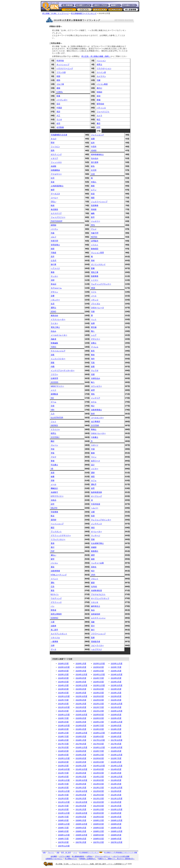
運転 (53, 583)
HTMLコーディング (59, 575)
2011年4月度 (116, 806)
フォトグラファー (58, 217)
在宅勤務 (60, 127)
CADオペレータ (97, 308)
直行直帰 (95, 162)
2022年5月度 (99, 700)
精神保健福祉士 (97, 154)
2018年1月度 (81, 740)
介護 (53, 622)
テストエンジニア (58, 351)
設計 (93, 465)
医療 (93, 638)
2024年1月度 (63, 685)
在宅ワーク (96, 461)
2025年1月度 (63, 674)
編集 (93, 213)
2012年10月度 (81, 791)
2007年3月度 (63, 842)
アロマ (54, 457)
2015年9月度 (81, 758)
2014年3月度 (63, 777)
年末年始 (60, 61)
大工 (58, 116)
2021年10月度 (64, 707)
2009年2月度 (81, 820)
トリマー (95, 280)
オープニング (96, 496)
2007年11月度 (64, 846)
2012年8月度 (116, 791)
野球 (53, 143)
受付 (93, 626)
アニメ (94, 229)
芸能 (93, 539)
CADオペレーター (98, 433)
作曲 (53, 233)
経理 (93, 390)
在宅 (58, 123)
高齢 (93, 622)
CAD (93, 174)
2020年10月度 (81, 715)
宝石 (58, 104)
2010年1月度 (99, 809)
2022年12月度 (64, 696)
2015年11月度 (64, 758)
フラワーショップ (98, 634)
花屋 (93, 374)
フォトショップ (97, 135)
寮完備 (94, 327)
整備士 (94, 429)
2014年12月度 (99, 766)
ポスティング (56, 154)
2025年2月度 (116, 671)
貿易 (93, 516)
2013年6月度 (81, 784)
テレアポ (95, 370)
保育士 (99, 64)
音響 (53, 296)
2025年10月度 (64, 667)
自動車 (54, 626)
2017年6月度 (81, 744)
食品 (93, 610)
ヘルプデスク (96, 649)
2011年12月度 (117, 798)
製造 (53, 590)
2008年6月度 (81, 839)
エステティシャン (98, 618)
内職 (53, 367)
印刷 (93, 312)
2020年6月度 (81, 718)
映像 (58, 96)
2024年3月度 (99, 682)
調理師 (54, 225)
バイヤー (95, 469)
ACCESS (54, 382)
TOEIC (54, 347)
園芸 (53, 528)
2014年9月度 (99, 769)
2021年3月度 (81, 711)
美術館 (94, 209)
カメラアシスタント (59, 634)
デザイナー (96, 339)
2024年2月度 (116, 682)
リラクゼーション (104, 68)
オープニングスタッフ (100, 598)
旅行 (93, 630)
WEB (93, 288)
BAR (93, 414)
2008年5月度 (99, 839)
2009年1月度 (99, 820)
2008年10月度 (81, 835)
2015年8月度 (99, 758)
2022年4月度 (116, 700)
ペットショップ (57, 524)
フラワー (54, 374)
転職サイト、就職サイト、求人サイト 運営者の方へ (116, 859)
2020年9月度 (99, 715)
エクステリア (56, 213)
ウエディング (56, 598)
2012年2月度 (81, 798)
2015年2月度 (63, 766)
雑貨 (53, 249)
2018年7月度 (63, 736)
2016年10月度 (117, 747)
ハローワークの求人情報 (121, 856)
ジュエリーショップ (99, 202)
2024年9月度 (63, 678)
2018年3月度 (116, 736)
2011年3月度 (63, 809)
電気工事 (95, 272)
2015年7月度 (116, 758)
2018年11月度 (99, 733)
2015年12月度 (117, 755)
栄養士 (94, 343)
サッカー (54, 276)
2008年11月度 (64, 835)
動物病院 (95, 249)
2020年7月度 (63, 718)
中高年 (94, 147)
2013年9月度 (99, 780)
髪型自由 (100, 104)
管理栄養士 (55, 245)
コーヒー (54, 198)
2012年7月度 (63, 795)
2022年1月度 (99, 704)
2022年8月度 (116, 696)
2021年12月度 (117, 704)
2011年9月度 (99, 802)
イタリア (54, 158)
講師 (93, 473)
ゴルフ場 (60, 84)
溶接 (53, 480)
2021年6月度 (116, 707)
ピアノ (94, 190)
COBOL (60, 92)
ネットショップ (63, 64)
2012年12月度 (117, 788)
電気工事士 (55, 327)
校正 (99, 119)
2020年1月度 (99, 722)
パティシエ (101, 108)
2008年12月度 (117, 831)
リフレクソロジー (58, 539)
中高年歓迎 (96, 504)
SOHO (53, 311)
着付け (99, 88)
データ (54, 649)
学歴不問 (54, 241)
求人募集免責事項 (78, 856)
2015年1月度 (81, 766)
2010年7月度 (63, 817)
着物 (58, 88)
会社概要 (54, 856)
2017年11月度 (99, 740)
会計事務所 (96, 422)
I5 (92, 441)
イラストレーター (58, 319)
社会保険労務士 (97, 543)
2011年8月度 (116, 802)
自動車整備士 (96, 410)
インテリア (96, 398)
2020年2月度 (81, 722)
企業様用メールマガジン (54, 859)
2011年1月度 (99, 798)
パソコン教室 (102, 84)
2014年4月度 (116, 773)
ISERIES (54, 425)
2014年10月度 (64, 769)
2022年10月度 (81, 696)
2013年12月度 (117, 777)
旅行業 (54, 264)
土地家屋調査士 (57, 186)
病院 (93, 477)
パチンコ (95, 300)
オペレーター (96, 532)
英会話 (54, 284)
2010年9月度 (99, 813)
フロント (95, 579)
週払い (54, 555)
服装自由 (54, 315)
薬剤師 (54, 520)
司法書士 (54, 465)
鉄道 (93, 194)
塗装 (53, 453)
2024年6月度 (116, 678)
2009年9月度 (99, 824)
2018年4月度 (99, 736)
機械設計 (54, 488)
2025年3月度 (99, 671)
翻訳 (53, 441)
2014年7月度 (63, 773)
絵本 (93, 143)
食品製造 (54, 209)
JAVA (93, 575)
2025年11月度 (117, 664)
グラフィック (56, 602)
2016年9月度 (63, 751)
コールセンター (97, 418)
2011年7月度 (63, 806)
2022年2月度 (81, 704)
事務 (53, 272)
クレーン (54, 445)
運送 (53, 567)
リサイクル (55, 638)
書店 (99, 123)
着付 (53, 547)
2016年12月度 (81, 747)
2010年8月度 (116, 813)
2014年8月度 (116, 769)
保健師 (94, 547)
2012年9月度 (99, 791)
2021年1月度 (99, 711)
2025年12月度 (99, 664)
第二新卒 (54, 630)
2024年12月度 (81, 674)
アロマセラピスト (98, 594)
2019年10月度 (64, 726)
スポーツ (95, 445)
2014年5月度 (99, 773)
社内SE (94, 586)
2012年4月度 (116, 795)
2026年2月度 (63, 664)
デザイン (54, 292)
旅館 (93, 559)
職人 (93, 331)
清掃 (53, 280)
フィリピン (55, 147)
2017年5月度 (99, 744)
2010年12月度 (117, 809)
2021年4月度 (63, 711)
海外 (93, 359)
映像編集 (54, 343)
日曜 (93, 512)
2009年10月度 (81, 824)
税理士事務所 (56, 614)
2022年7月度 (63, 700)
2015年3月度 (116, 762)
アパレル (95, 347)
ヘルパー (95, 508)
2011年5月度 (99, 806)
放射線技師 (96, 614)
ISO (52, 398)
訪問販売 (95, 241)
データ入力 (55, 194)
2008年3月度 (63, 831)
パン (53, 606)
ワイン (94, 457)
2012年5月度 (99, 795)
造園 (93, 139)
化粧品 (54, 500)
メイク (54, 390)
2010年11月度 (64, 813)
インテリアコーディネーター (63, 370)
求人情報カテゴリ (71, 859)
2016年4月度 (63, 755)
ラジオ (59, 119)
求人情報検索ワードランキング (84, 13)
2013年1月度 (99, 788)
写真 (93, 363)
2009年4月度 (116, 828)
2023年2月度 (99, 693)
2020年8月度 (116, 715)
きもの (54, 139)
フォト (54, 422)
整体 (93, 355)
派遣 (58, 852)
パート (75, 852)
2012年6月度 (81, 795)
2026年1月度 (81, 664)
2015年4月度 (99, 762)
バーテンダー (62, 100)
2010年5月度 (99, 817)
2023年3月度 (81, 693)
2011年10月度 (81, 802)
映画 (53, 205)
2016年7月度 (99, 751)
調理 (93, 555)
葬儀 (99, 100)
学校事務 (54, 512)
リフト (94, 292)
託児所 (94, 170)
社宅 (53, 178)
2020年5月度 (99, 718)
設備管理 (54, 378)
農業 (93, 186)
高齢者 (54, 339)
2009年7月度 (63, 828)
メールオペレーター (59, 335)
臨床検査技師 (96, 492)
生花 (53, 304)
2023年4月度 (63, 693)
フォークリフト (103, 112)
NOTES (94, 237)
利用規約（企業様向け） (88, 859)
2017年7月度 (63, 744)
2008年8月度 (116, 835)
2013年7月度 (63, 784)
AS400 (94, 150)
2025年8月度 (99, 667)
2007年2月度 (81, 842)
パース (94, 296)
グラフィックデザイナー (61, 535)
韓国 (58, 76)
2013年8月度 (116, 780)
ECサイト (55, 594)
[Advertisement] (90, 652)
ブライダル (96, 304)
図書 (93, 268)
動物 (93, 453)
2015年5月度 (81, 762)
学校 (53, 449)
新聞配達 (54, 394)
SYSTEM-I (55, 437)
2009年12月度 (117, 820)
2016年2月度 (81, 755)
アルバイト (51, 852)
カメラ (99, 116)
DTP (99, 127)
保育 (93, 488)
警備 (53, 461)
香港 (53, 543)
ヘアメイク (55, 268)
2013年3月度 (63, 788)
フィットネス (56, 162)
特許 (93, 571)
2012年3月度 (63, 798)
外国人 (94, 182)
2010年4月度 (116, 817)
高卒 (53, 257)
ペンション (101, 61)
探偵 (99, 96)
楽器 (53, 473)
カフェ (94, 480)
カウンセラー (96, 386)
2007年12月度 (117, 842)
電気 (93, 394)
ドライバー (55, 429)
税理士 (54, 433)
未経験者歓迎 (96, 590)
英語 (58, 112)
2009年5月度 (99, 828)
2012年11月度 (64, 791)
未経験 (54, 166)
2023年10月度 (117, 685)
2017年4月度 (116, 744)
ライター (54, 323)
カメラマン (101, 76)
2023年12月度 (81, 685)
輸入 (93, 382)
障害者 (54, 610)
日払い (54, 202)
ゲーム (54, 402)
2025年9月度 (81, 667)
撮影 (93, 198)
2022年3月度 (63, 704)
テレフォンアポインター (101, 520)
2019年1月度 (63, 733)
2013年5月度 (99, 784)
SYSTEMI (95, 425)
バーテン (54, 229)
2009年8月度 (116, 824)
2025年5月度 (81, 671)
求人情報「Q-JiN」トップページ (55, 13)
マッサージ (96, 535)
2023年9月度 (63, 689)
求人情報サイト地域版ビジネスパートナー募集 (121, 852)
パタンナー (55, 300)
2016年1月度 (99, 755)
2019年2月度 (116, 729)
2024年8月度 (81, 678)
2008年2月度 (81, 831)
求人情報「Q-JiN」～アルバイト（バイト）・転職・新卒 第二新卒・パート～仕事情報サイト (91, 864)
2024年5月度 (63, 682)
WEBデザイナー (57, 386)
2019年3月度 (99, 729)
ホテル (94, 402)
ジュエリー (96, 221)
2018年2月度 (63, 740)
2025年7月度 (116, 667)
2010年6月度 (81, 817)
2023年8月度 (81, 689)
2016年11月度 (99, 747)
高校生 (94, 567)
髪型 (53, 559)
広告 (53, 586)
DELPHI (54, 508)
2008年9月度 (99, 835)
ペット (94, 319)
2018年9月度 (116, 733)
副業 (93, 367)
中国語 (59, 108)
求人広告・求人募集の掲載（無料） (96, 56)
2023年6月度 (99, 689)
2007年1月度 (99, 842)
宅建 (99, 80)
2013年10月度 (81, 780)
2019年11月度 (117, 722)
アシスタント (56, 532)
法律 (53, 645)
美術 (93, 260)
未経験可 (54, 492)
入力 (53, 414)
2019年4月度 (81, 729)
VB (52, 469)
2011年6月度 (81, 806)
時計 (93, 406)
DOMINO (54, 618)
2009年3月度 (63, 820)
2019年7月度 (99, 726)
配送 (53, 516)
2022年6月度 (81, 700)
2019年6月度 (116, 726)
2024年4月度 (81, 682)
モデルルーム (56, 288)
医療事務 (95, 276)
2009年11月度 (64, 824)
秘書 (53, 477)
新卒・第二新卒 (66, 852)
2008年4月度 (116, 839)
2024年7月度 (99, 678)
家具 (93, 351)
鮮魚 (93, 166)
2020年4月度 (116, 718)
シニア (94, 335)
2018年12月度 (81, 733)
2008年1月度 (99, 831)
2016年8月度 (81, 751)
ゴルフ (54, 237)
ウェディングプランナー (101, 284)
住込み (54, 331)
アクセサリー (56, 174)
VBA (53, 410)
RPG (93, 225)
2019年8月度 (81, 726)
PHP (53, 551)
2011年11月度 (64, 802)
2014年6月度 (81, 773)
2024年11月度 (99, 674)
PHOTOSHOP (57, 221)
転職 (44, 852)
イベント (54, 579)
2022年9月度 (99, 696)
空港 (53, 406)
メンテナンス (96, 524)
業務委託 (95, 551)
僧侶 (93, 528)
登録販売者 (96, 641)
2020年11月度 (64, 715)
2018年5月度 (81, 736)
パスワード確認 (64, 856)
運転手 (94, 484)
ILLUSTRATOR (57, 417)
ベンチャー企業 (97, 563)
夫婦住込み (96, 378)
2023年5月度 (116, 689)
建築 (93, 583)
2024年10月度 (117, 674)
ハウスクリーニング (65, 68)
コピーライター (97, 645)
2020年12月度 (117, 711)
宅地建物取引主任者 (59, 135)
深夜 (53, 355)
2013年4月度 (116, 784)
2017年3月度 (63, 747)
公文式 (54, 260)
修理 (53, 190)
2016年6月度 (116, 751)
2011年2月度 (81, 809)
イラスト (95, 245)
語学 (53, 504)
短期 (93, 323)
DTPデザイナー (57, 496)
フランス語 (61, 72)
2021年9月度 (81, 707)
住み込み (95, 158)
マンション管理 (97, 253)
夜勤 (58, 80)
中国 (93, 449)
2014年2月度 (81, 777)
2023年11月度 (99, 685)
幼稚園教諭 (55, 170)
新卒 (93, 217)
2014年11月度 (117, 766)
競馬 (53, 150)
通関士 (54, 308)
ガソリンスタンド (98, 264)
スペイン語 (101, 72)
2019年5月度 (63, 729)
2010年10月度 (81, 813)
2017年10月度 (117, 740)
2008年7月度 (63, 839)
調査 (53, 363)
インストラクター (58, 359)
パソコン (54, 563)
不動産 (54, 253)
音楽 (53, 182)
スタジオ (95, 602)
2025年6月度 (63, 671)
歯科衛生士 (96, 606)
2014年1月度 (99, 777)
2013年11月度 (64, 780)
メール (54, 484)
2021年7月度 (99, 707)
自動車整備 (55, 571)
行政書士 (95, 437)
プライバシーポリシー (103, 856)
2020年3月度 (63, 722)
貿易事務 (95, 205)
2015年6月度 (63, 762)
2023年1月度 (116, 693)
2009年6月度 (81, 828)
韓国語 (99, 92)
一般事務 (54, 641)
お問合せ (90, 856)
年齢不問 (95, 233)
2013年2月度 (81, 788)
